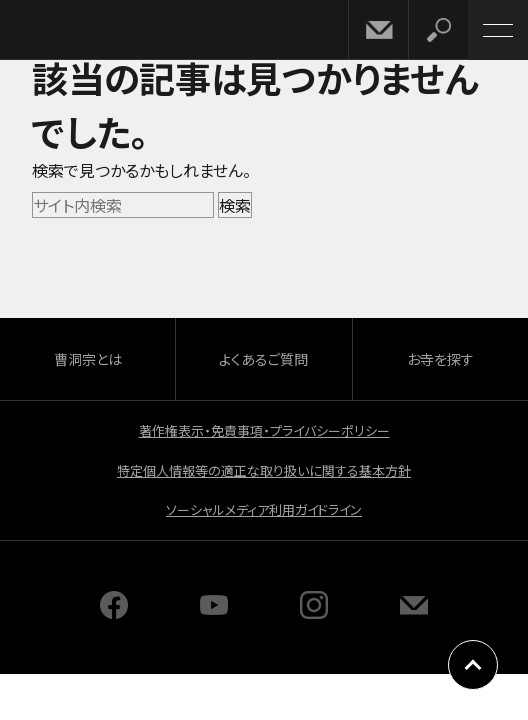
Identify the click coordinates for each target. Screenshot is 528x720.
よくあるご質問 (263, 359)
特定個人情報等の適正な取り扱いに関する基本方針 (264, 470)
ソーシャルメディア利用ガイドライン (264, 509)
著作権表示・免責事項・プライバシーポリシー (264, 430)
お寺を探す (440, 359)
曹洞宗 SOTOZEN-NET (60, 31)
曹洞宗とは (88, 359)
